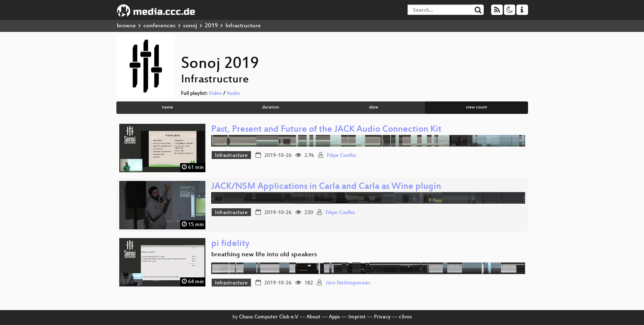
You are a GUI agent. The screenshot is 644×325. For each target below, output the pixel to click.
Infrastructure (231, 156)
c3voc (405, 317)
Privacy (382, 317)
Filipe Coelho (341, 156)
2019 (211, 26)
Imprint (357, 317)
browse (126, 26)
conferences (159, 26)
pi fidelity (230, 244)
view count (476, 107)
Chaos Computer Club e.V (269, 317)
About (314, 317)
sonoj (190, 26)
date (374, 107)
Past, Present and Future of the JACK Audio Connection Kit (326, 130)
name (168, 107)
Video (215, 94)
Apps (334, 317)
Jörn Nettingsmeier (348, 283)
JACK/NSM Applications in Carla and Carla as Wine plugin (326, 187)
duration (271, 107)
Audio (233, 94)
